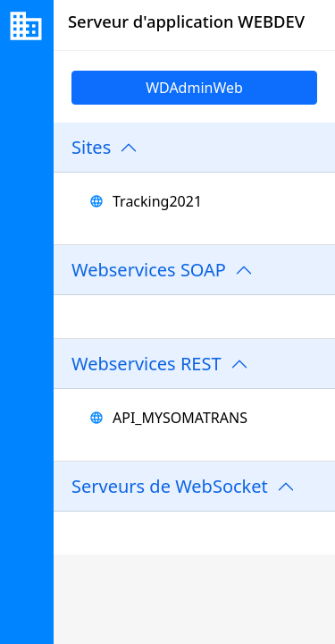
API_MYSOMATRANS (180, 418)
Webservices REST (147, 364)
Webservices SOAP (149, 270)
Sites (91, 147)
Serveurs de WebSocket (170, 486)
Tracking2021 (157, 201)
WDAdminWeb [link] (194, 88)
